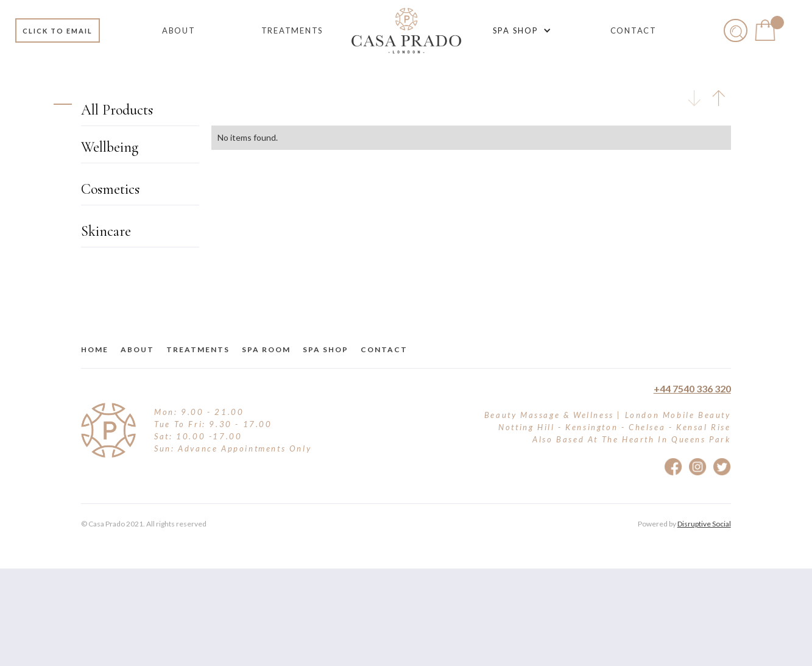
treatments (198, 349)
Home (95, 349)
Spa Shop (326, 349)
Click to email (58, 31)
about (137, 349)
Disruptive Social (704, 524)
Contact (384, 349)
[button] (520, 30)
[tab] (694, 98)
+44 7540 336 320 (692, 388)
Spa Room (266, 349)
